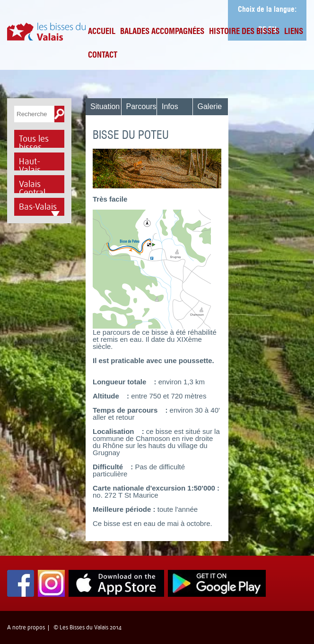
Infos (170, 106)
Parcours (141, 106)
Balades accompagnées (162, 32)
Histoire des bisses (244, 32)
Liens (294, 32)
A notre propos (26, 627)
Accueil (102, 32)
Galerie (210, 106)
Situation (105, 106)
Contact (103, 55)
